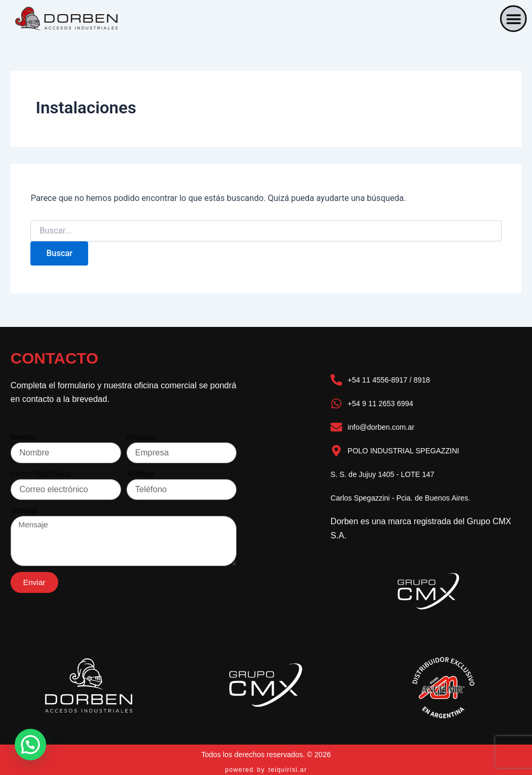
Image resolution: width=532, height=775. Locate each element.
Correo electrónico (40, 474)
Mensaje (24, 511)
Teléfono (140, 474)
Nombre (24, 437)
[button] (513, 19)
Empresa (141, 437)
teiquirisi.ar (288, 770)
